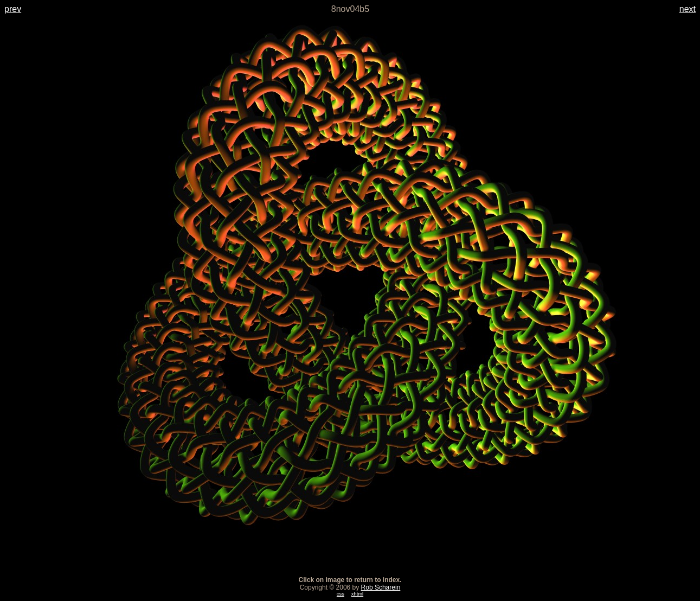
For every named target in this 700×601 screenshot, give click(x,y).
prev (13, 9)
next (688, 9)
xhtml (357, 594)
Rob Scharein (381, 587)
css (341, 594)
